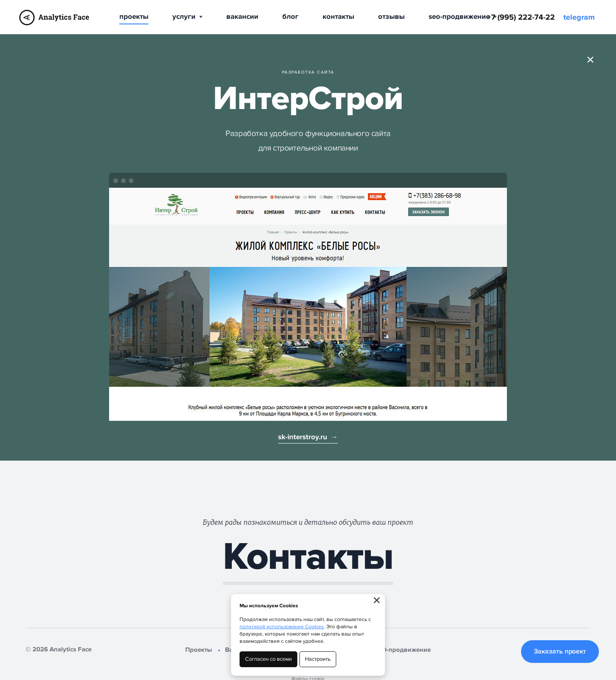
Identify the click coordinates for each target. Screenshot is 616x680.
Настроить (318, 659)
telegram (579, 18)
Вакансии (242, 17)
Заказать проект (560, 651)
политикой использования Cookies (282, 627)
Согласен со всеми (268, 659)
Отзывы (391, 17)
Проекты (134, 17)
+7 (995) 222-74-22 (521, 18)
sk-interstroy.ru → (308, 437)
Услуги (187, 17)
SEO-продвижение (463, 17)
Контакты (338, 17)
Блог (290, 17)
